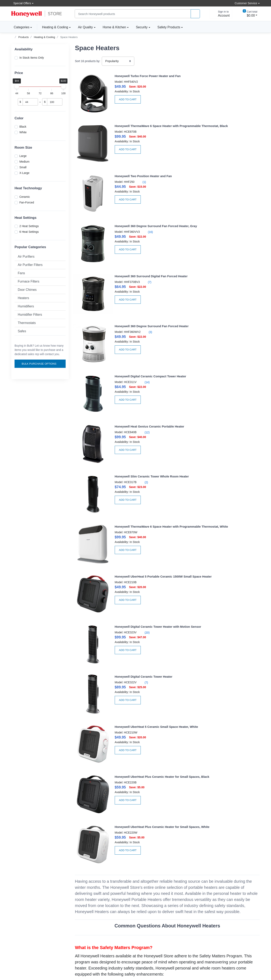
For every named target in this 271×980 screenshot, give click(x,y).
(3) (225, 174)
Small (23, 167)
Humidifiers (26, 306)
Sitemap (158, 963)
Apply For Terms (85, 905)
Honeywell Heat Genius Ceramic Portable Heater (227, 207)
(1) (123, 125)
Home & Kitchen (114, 27)
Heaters (23, 298)
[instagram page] (241, 918)
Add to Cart (109, 99)
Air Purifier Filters (30, 265)
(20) (222, 305)
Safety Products (169, 27)
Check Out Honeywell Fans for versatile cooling (167, 847)
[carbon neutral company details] (43, 957)
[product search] (195, 14)
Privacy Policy (147, 905)
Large (23, 156)
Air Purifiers (26, 257)
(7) (129, 174)
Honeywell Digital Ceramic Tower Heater (125, 339)
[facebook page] (229, 918)
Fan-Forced (27, 202)
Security (142, 27)
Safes (22, 331)
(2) (126, 261)
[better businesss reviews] (17, 957)
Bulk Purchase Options (40, 364)
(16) (225, 130)
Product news (147, 899)
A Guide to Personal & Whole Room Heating (111, 776)
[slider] (17, 87)
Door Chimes (27, 290)
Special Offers (21, 3)
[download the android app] (243, 965)
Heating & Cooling (55, 27)
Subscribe (247, 894)
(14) (126, 217)
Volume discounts (22, 894)
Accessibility (19, 899)
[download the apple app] (243, 953)
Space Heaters (69, 37)
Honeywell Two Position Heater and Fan (125, 120)
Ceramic (25, 197)
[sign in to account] (221, 14)
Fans (21, 273)
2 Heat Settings (29, 226)
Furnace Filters (29, 281)
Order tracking (84, 899)
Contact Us (18, 910)
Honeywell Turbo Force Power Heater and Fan (129, 76)
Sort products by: (88, 61)
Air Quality (85, 27)
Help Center (19, 905)
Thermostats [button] (27, 323)
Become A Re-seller (87, 910)
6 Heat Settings (29, 232)
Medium (24, 162)
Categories (20, 27)
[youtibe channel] (253, 918)
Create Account (85, 894)
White (23, 132)
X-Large (24, 173)
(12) (222, 213)
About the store (148, 894)
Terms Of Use (147, 910)
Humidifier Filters (30, 315)
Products (24, 37)
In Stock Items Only (32, 58)
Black (23, 127)
